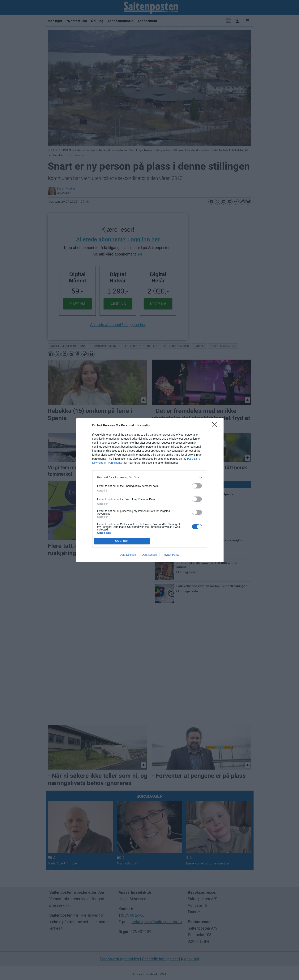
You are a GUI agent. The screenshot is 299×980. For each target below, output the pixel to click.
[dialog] (150, 490)
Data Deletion (128, 555)
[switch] (197, 486)
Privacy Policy (171, 555)
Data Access (149, 555)
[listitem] (150, 477)
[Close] (216, 426)
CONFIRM (122, 541)
